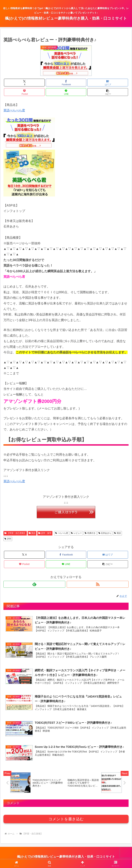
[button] (108, 92)
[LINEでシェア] (66, 92)
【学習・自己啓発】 (15, 533)
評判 (8, 539)
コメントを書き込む (66, 820)
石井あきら (105, 533)
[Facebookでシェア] (66, 83)
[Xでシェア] (24, 83)
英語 (32, 533)
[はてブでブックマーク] (108, 83)
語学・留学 (45, 533)
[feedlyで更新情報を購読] (34, 584)
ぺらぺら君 (62, 533)
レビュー (76, 533)
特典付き (90, 533)
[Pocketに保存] (24, 92)
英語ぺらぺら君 (14, 110)
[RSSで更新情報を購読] (98, 584)
